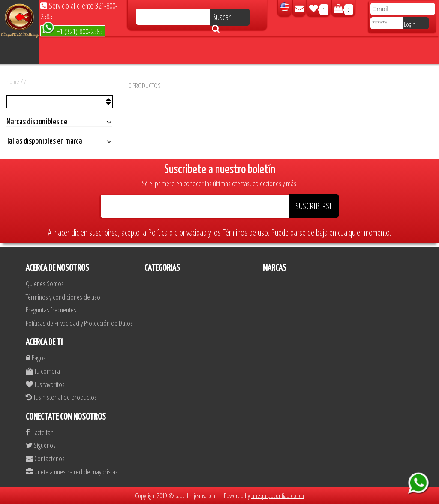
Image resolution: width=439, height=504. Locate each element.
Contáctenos (45, 458)
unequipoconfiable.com (278, 495)
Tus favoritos (45, 384)
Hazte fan (40, 432)
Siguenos (41, 445)
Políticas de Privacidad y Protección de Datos (79, 323)
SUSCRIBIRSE (314, 206)
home (13, 81)
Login (410, 24)
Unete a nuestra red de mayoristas (72, 472)
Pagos (36, 358)
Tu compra (43, 371)
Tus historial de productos (61, 397)
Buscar (221, 18)
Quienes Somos (45, 283)
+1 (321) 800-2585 (72, 31)
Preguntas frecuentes (51, 310)
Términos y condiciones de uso (63, 297)
